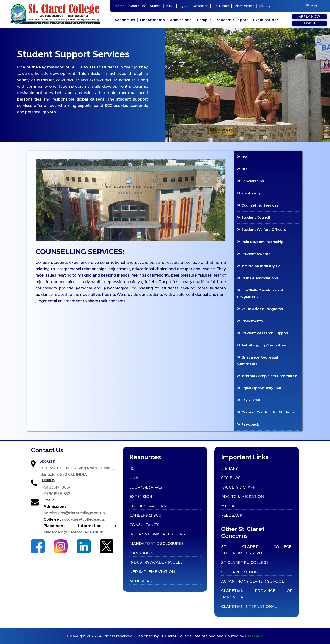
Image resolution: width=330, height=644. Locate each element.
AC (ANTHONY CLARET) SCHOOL (253, 581)
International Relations (157, 534)
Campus (206, 20)
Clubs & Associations (257, 278)
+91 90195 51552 (56, 494)
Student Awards (254, 254)
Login (310, 23)
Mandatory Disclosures (157, 544)
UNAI (134, 478)
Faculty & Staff (238, 487)
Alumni (157, 6)
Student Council (254, 217)
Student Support (234, 20)
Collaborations (148, 506)
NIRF (172, 6)
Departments (154, 20)
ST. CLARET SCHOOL (241, 572)
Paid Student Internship (260, 242)
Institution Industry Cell (260, 266)
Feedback (248, 424)
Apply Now (309, 16)
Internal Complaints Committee (267, 376)
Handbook (141, 553)
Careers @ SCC (145, 515)
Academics (126, 20)
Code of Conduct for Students (266, 412)
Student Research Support (263, 333)
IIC (132, 469)
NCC (243, 169)
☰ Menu (313, 6)
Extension (141, 497)
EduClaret (223, 6)
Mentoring (249, 193)
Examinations (266, 20)
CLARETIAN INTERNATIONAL (249, 607)
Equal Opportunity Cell (259, 388)
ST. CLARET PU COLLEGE (245, 563)
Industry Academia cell (156, 562)
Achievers (141, 581)
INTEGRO (254, 636)
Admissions (182, 20)
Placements (246, 6)
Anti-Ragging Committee (262, 345)
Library (265, 6)
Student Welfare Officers (261, 230)
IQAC (185, 6)
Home (121, 6)
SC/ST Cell (249, 400)
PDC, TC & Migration (242, 497)
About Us (138, 6)
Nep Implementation (152, 572)
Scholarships (250, 181)
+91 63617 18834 (57, 487)
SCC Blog (231, 478)
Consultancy (144, 525)
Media (228, 506)
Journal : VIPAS (146, 487)
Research (202, 6)
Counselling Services (258, 205)
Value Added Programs (260, 309)
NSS (243, 157)
